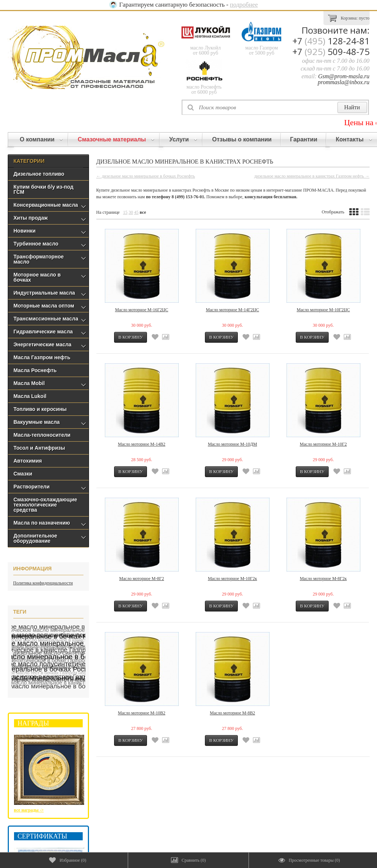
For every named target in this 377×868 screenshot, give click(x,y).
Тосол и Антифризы (40, 448)
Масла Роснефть (35, 370)
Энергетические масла (43, 344)
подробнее (244, 5)
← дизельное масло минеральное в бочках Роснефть (146, 176)
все (143, 212)
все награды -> (29, 810)
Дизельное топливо (39, 174)
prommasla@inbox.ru (344, 82)
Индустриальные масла (44, 293)
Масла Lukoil (30, 396)
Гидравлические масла (43, 332)
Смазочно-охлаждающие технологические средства (45, 505)
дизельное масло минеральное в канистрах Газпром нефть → (312, 176)
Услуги (183, 139)
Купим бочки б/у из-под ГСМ (44, 189)
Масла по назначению (42, 523)
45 (136, 212)
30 (131, 212)
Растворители (32, 487)
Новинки (25, 231)
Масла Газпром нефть (42, 357)
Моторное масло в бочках (37, 277)
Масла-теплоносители (42, 435)
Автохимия (28, 461)
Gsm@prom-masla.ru (344, 76)
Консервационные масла (46, 205)
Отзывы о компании (242, 139)
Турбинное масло (36, 244)
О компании (42, 139)
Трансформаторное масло (39, 259)
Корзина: (349, 18)
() (68, 860)
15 (125, 212)
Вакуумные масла (37, 422)
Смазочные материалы (116, 139)
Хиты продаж (31, 218)
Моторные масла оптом (44, 306)
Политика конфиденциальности (43, 583)
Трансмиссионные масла (46, 319)
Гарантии (304, 139)
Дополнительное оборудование (35, 538)
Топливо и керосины (40, 409)
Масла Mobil (29, 383)
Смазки (23, 474)
